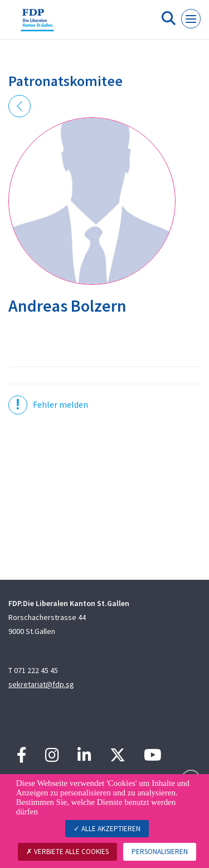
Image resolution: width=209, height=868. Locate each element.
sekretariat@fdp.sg (41, 684)
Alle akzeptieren (107, 829)
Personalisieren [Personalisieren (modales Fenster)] (160, 852)
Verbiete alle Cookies (67, 852)
